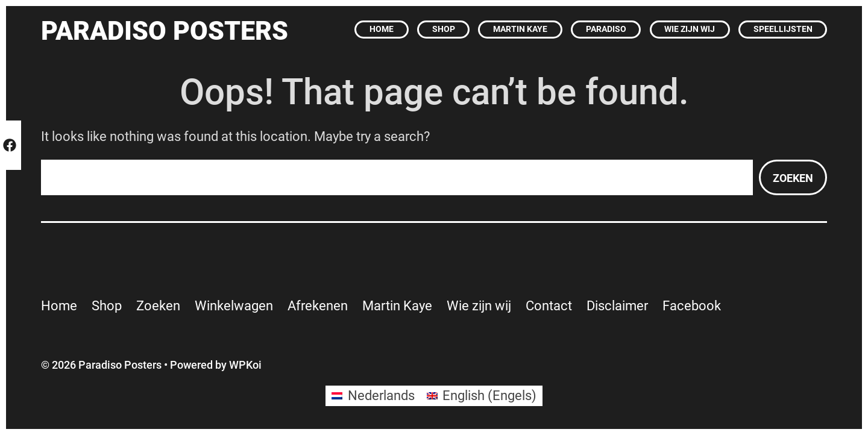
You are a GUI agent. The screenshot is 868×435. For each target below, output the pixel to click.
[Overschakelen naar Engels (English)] (482, 396)
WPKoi (245, 365)
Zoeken (793, 178)
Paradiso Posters (165, 31)
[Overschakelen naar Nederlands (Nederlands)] (373, 396)
